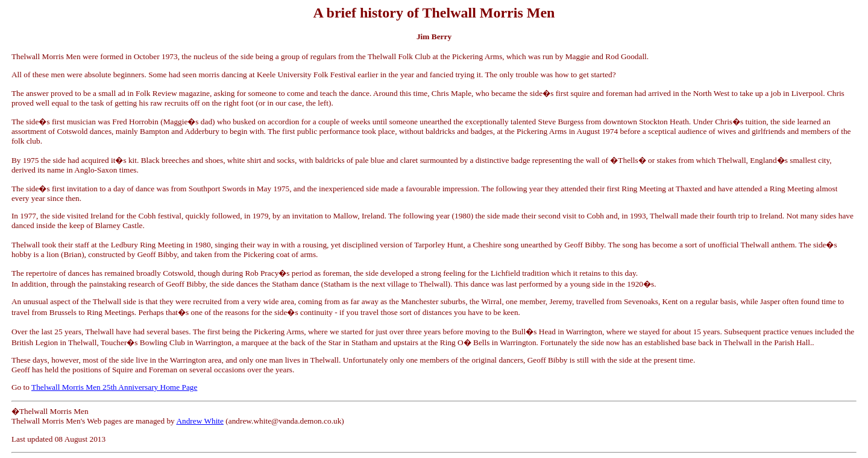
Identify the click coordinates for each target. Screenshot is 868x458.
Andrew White (200, 421)
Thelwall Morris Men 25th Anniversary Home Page (114, 387)
